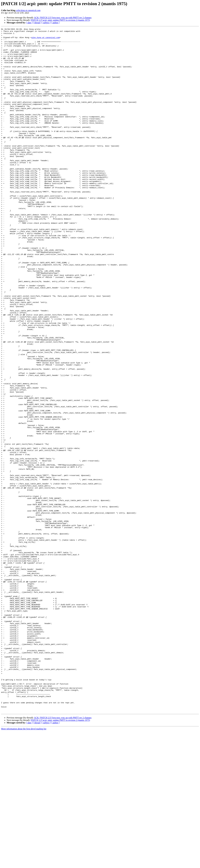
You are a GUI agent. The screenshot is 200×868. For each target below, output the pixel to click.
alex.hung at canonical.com (45, 39)
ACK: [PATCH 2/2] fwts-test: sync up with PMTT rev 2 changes (63, 18)
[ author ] (55, 23)
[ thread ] (37, 23)
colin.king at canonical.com (28, 10)
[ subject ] (46, 23)
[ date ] (29, 23)
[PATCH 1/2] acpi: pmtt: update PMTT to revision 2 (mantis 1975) (60, 20)
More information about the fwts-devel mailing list (24, 866)
